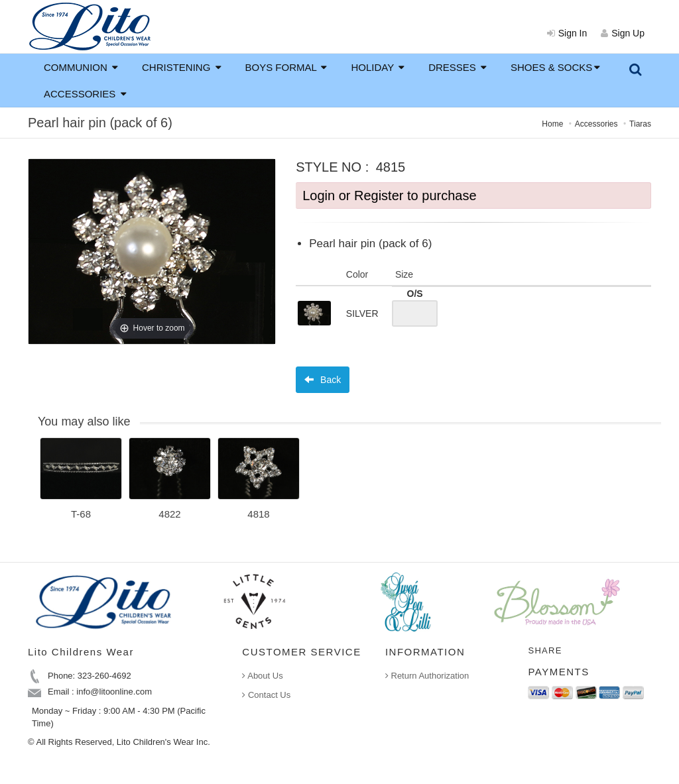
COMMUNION (81, 67)
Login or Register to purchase (389, 196)
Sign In (567, 33)
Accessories (596, 124)
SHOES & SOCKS (555, 67)
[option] (81, 483)
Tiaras (640, 124)
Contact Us (266, 695)
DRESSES (458, 67)
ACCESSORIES (85, 94)
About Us (262, 676)
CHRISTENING (182, 67)
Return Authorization (427, 676)
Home (552, 124)
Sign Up (623, 33)
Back (323, 380)
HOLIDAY (378, 67)
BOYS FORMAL (286, 67)
